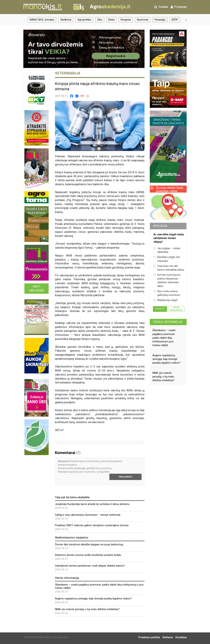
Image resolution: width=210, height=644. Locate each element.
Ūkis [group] (100, 20)
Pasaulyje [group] (160, 20)
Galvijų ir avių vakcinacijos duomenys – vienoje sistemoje (88, 515)
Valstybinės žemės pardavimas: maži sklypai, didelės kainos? (90, 566)
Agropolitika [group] (84, 20)
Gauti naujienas (37, 288)
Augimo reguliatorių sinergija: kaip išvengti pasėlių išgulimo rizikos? (93, 599)
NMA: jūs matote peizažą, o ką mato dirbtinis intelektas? (87, 609)
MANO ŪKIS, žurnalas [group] (42, 20)
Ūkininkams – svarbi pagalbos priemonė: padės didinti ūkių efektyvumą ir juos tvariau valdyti (164, 338)
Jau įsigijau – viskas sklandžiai (167, 250)
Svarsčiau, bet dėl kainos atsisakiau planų (169, 268)
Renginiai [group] (126, 20)
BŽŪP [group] (175, 20)
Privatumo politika (149, 637)
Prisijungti (125, 477)
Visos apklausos (176, 309)
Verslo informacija (168, 322)
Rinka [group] (111, 20)
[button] (24, 20)
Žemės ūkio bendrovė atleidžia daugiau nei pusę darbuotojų (89, 544)
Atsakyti (160, 309)
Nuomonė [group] (143, 20)
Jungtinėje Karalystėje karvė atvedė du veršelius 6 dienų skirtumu (92, 504)
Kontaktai (181, 637)
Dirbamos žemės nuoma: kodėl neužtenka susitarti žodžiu (88, 555)
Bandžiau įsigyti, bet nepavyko (167, 259)
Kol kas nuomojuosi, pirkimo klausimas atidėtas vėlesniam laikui (167, 280)
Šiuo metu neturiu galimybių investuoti (167, 293)
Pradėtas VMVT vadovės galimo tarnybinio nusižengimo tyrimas (92, 525)
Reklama (168, 637)
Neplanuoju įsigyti (165, 300)
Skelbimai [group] (66, 20)
